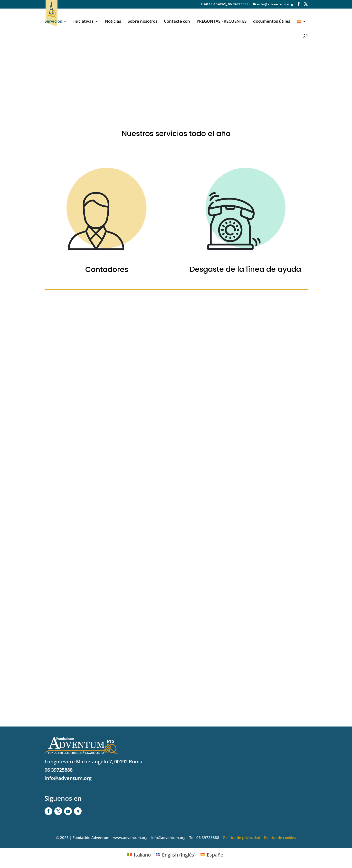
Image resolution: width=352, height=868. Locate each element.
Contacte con (177, 22)
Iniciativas (83, 22)
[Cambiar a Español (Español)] (213, 855)
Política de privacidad (242, 838)
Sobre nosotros (143, 22)
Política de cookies (280, 838)
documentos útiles (272, 22)
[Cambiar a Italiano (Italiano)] (139, 855)
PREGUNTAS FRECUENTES (222, 22)
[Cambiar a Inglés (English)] (176, 855)
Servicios (53, 22)
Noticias (113, 22)
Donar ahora (213, 4)
